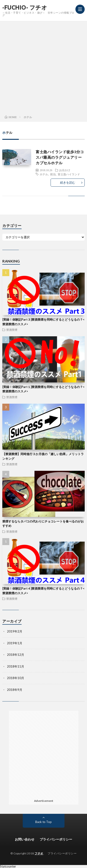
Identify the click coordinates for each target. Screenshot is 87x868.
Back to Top (43, 822)
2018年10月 (16, 678)
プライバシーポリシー (56, 839)
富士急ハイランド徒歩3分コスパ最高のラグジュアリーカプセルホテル (60, 157)
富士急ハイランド (69, 174)
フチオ (39, 853)
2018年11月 (16, 666)
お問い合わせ (25, 839)
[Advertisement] (43, 67)
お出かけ (65, 170)
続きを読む (68, 182)
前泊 (53, 174)
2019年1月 (15, 643)
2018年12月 (16, 655)
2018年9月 (15, 690)
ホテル (44, 174)
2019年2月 (15, 631)
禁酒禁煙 (12, 330)
